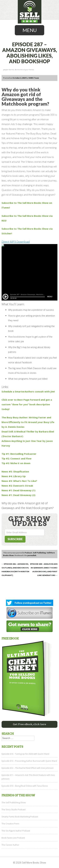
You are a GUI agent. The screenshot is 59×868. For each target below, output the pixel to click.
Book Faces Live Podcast (13, 838)
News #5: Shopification (15, 471)
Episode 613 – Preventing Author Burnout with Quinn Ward (29, 761)
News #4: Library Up (14, 476)
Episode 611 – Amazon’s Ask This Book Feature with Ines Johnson (28, 777)
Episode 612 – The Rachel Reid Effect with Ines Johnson (28, 768)
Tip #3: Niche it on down (16, 463)
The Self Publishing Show (14, 802)
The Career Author (10, 845)
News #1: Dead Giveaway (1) (18, 490)
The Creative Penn (10, 824)
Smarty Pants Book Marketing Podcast (20, 817)
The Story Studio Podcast (14, 809)
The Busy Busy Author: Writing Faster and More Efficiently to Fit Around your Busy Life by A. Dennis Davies (28, 422)
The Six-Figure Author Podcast (16, 831)
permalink (32, 555)
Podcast (28, 553)
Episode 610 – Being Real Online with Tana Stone (25, 786)
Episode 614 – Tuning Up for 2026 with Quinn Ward (25, 754)
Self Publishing (39, 553)
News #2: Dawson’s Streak (17, 486)
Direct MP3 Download (16, 242)
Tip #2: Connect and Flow (17, 458)
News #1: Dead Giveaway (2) (18, 495)
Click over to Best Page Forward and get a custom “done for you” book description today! (27, 404)
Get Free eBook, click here (29, 724)
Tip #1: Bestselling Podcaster (19, 454)
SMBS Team (34, 78)
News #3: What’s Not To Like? (19, 481)
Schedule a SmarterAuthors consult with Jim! (28, 391)
